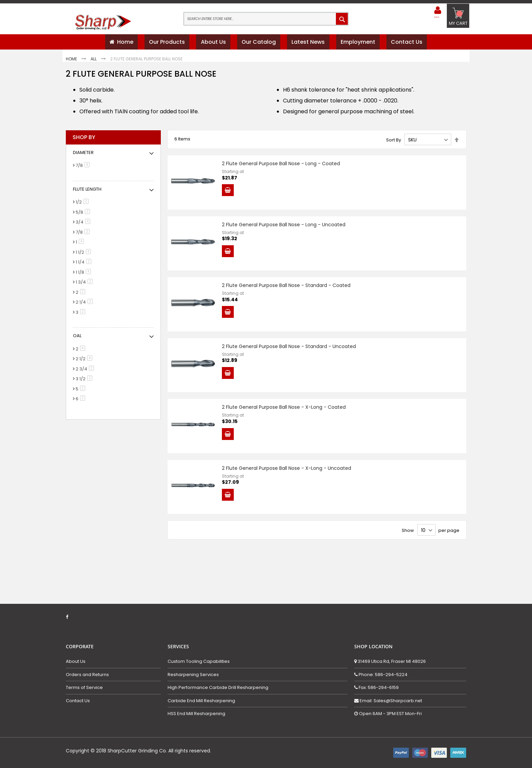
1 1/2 (84, 255)
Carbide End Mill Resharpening (201, 701)
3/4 (84, 225)
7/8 (84, 168)
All (94, 62)
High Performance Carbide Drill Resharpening (218, 688)
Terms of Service (84, 688)
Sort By (394, 142)
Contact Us (78, 701)
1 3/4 (85, 285)
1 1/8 (84, 275)
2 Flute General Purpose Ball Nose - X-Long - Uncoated (293, 505)
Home (72, 62)
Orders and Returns (87, 675)
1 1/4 (85, 265)
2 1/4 (85, 305)
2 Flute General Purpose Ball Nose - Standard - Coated (293, 302)
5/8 (84, 215)
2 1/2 (85, 361)
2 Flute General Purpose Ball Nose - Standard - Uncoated (296, 370)
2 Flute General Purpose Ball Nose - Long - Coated (288, 166)
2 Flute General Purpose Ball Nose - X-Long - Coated (291, 438)
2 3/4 (86, 372)
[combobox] (266, 19)
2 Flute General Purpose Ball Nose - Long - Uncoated (290, 234)
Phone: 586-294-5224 (383, 675)
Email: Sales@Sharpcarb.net (390, 701)
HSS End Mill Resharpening (196, 714)
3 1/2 (85, 381)
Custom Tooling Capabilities (199, 661)
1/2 (83, 205)
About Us (76, 661)
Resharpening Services (193, 675)
